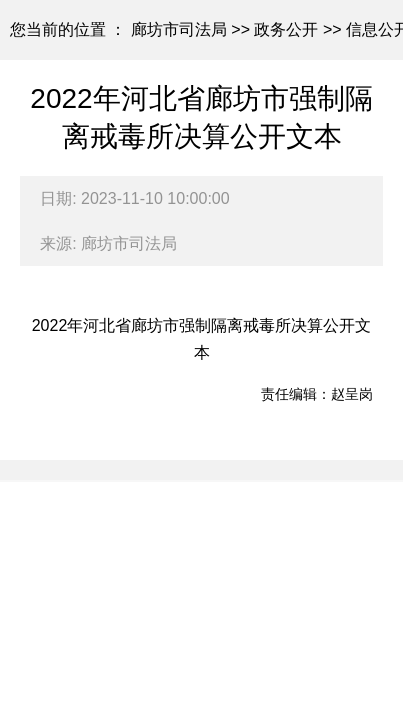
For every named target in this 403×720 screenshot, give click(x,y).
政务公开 (286, 29)
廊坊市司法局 (179, 29)
